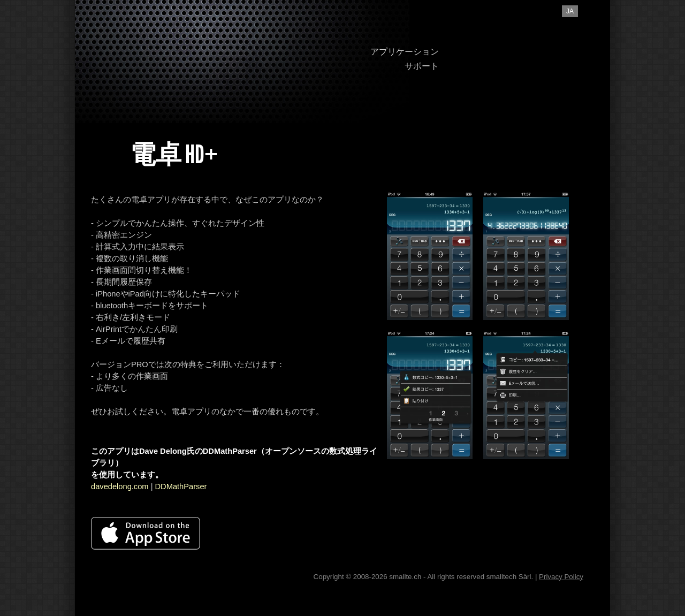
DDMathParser (181, 486)
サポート (422, 66)
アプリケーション (405, 52)
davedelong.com (120, 486)
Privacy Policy (561, 577)
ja (570, 11)
